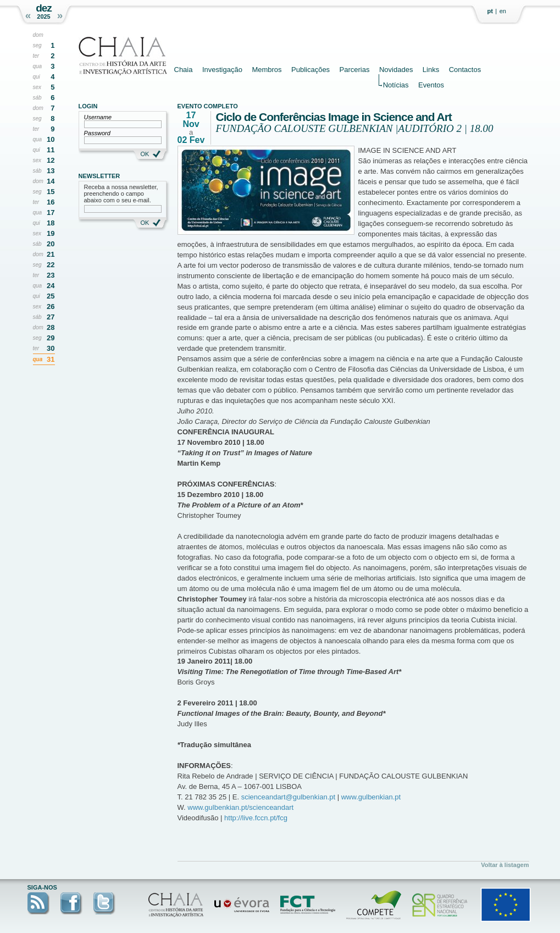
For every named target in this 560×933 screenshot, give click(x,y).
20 (51, 244)
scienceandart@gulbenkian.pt (288, 797)
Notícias (396, 85)
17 (51, 212)
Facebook (71, 903)
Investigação (222, 70)
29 (51, 338)
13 (51, 171)
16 (51, 202)
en (503, 11)
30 (51, 348)
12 (51, 160)
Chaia (184, 70)
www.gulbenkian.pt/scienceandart (240, 807)
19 (51, 233)
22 (51, 265)
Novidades (396, 70)
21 (51, 254)
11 (51, 150)
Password (97, 133)
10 (51, 139)
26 (51, 307)
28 (51, 327)
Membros (267, 70)
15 (51, 192)
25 (51, 296)
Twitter (104, 903)
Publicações (311, 70)
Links (431, 70)
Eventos (431, 85)
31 (51, 359)
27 (51, 317)
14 (51, 181)
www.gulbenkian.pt (371, 797)
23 (51, 275)
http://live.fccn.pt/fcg (256, 818)
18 (51, 223)
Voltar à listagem (505, 865)
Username (98, 117)
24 (51, 286)
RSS (38, 903)
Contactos (465, 70)
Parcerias (355, 70)
